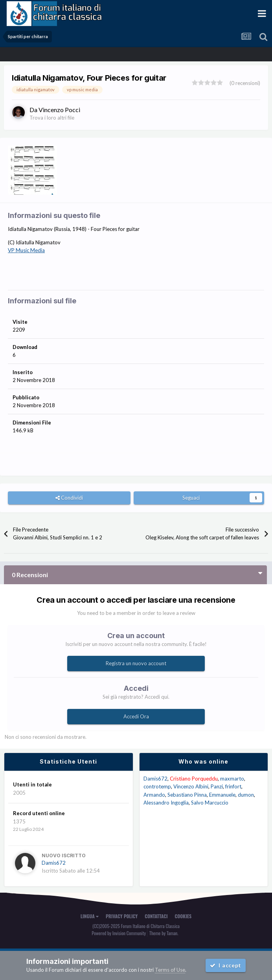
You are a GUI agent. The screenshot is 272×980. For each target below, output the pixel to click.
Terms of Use (170, 970)
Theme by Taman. (164, 933)
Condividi (69, 498)
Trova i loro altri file (52, 118)
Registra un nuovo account (136, 663)
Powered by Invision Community (119, 933)
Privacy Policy (122, 916)
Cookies (183, 916)
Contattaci (156, 916)
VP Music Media (26, 250)
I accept (226, 965)
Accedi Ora (136, 716)
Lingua (90, 916)
